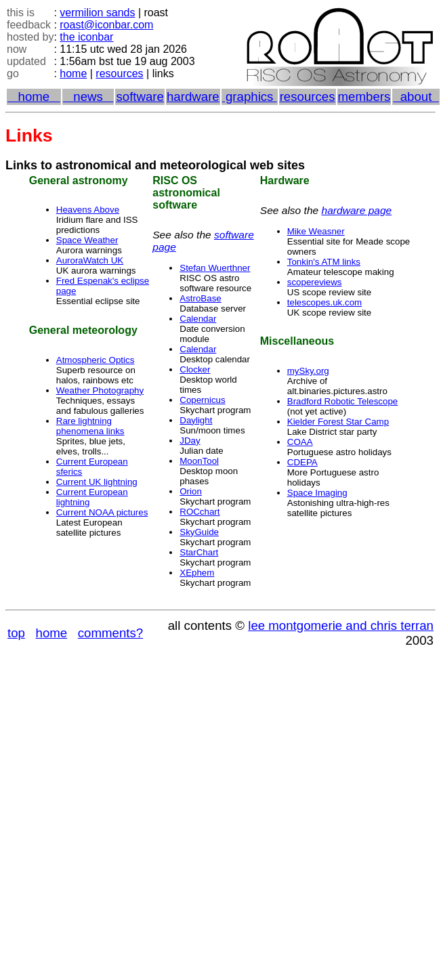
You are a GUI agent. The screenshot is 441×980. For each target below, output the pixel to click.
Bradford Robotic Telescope (343, 401)
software (140, 97)
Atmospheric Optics (96, 360)
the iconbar (86, 37)
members (364, 97)
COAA (300, 442)
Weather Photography (100, 390)
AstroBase (201, 298)
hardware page (357, 210)
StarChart (199, 552)
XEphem (197, 573)
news (88, 97)
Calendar (198, 319)
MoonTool (199, 461)
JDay (190, 441)
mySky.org (308, 371)
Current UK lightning (97, 482)
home (73, 73)
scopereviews (315, 282)
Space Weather (87, 240)
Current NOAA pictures (102, 512)
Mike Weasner (316, 231)
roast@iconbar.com (106, 25)
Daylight (196, 420)
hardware (193, 97)
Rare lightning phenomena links (90, 426)
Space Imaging (317, 493)
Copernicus (202, 400)
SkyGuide (199, 532)
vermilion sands (97, 13)
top (16, 633)
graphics (250, 97)
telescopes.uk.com (324, 302)
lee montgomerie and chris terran (341, 625)
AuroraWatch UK (90, 260)
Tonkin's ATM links (324, 262)
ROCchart (199, 512)
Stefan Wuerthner (215, 268)
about (416, 97)
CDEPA (302, 462)
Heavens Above (88, 210)
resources (119, 73)
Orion (191, 491)
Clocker (195, 369)
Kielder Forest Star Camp (338, 422)
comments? (110, 633)
